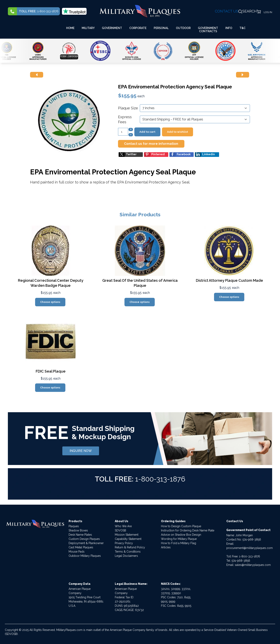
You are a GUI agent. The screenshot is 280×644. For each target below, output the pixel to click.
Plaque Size (128, 108)
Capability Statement (128, 539)
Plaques (74, 526)
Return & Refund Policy (130, 547)
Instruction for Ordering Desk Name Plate (188, 530)
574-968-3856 (252, 539)
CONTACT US (227, 11)
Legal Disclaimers (126, 556)
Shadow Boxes (78, 530)
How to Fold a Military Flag (179, 543)
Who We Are (123, 526)
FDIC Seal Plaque (51, 371)
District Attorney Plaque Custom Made (229, 280)
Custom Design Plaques (84, 539)
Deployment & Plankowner (86, 543)
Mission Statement (127, 535)
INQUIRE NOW (81, 451)
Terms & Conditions (128, 552)
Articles (166, 547)
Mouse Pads (77, 552)
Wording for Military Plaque (179, 539)
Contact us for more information (151, 144)
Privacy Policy (124, 543)
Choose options (50, 302)
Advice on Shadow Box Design (181, 535)
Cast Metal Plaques (81, 547)
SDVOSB (120, 530)
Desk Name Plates (80, 535)
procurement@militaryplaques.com (250, 548)
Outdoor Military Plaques (85, 556)
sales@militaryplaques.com (253, 565)
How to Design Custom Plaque (181, 526)
